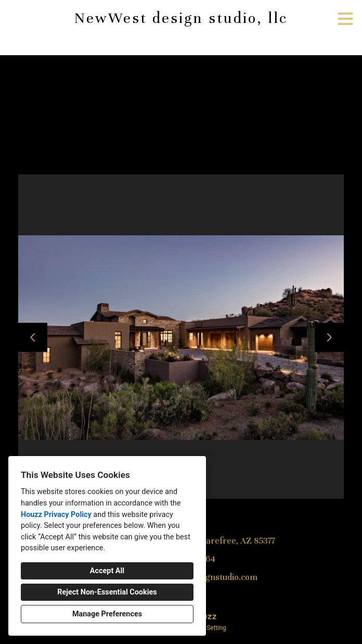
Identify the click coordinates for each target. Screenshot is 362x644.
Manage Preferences (107, 614)
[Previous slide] (33, 337)
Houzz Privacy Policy (56, 515)
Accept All (107, 571)
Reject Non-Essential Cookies (107, 592)
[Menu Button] (345, 19)
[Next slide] (329, 337)
